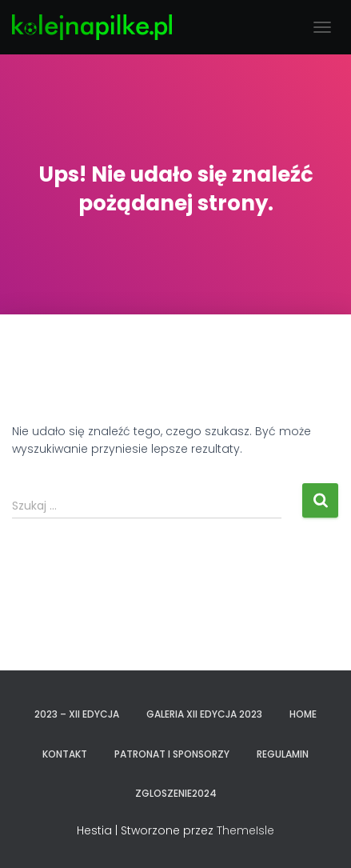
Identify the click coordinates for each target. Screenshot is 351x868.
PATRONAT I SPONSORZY (172, 754)
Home (303, 714)
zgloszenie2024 (176, 793)
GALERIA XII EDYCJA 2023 (204, 714)
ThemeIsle (245, 830)
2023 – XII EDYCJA (77, 714)
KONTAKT (65, 754)
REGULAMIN (283, 754)
